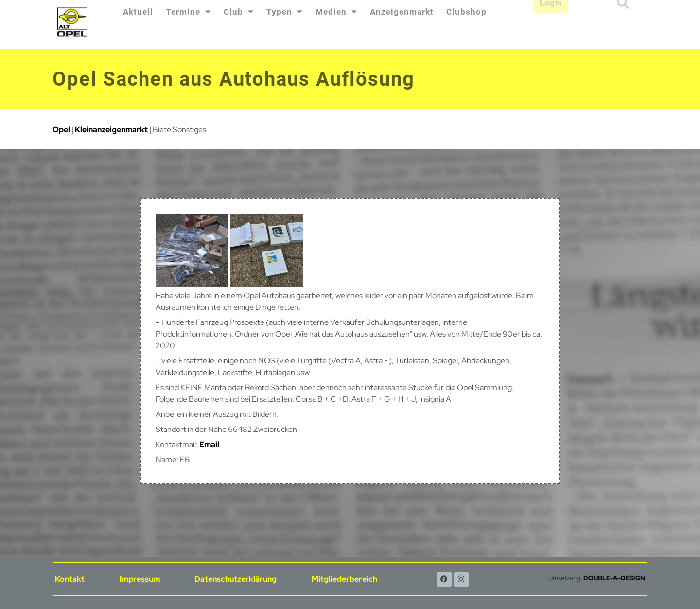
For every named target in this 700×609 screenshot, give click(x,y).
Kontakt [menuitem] (70, 579)
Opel (61, 130)
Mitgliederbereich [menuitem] (344, 579)
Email (209, 444)
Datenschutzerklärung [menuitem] (236, 579)
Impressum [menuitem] (140, 579)
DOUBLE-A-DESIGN (614, 578)
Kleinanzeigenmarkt (111, 130)
